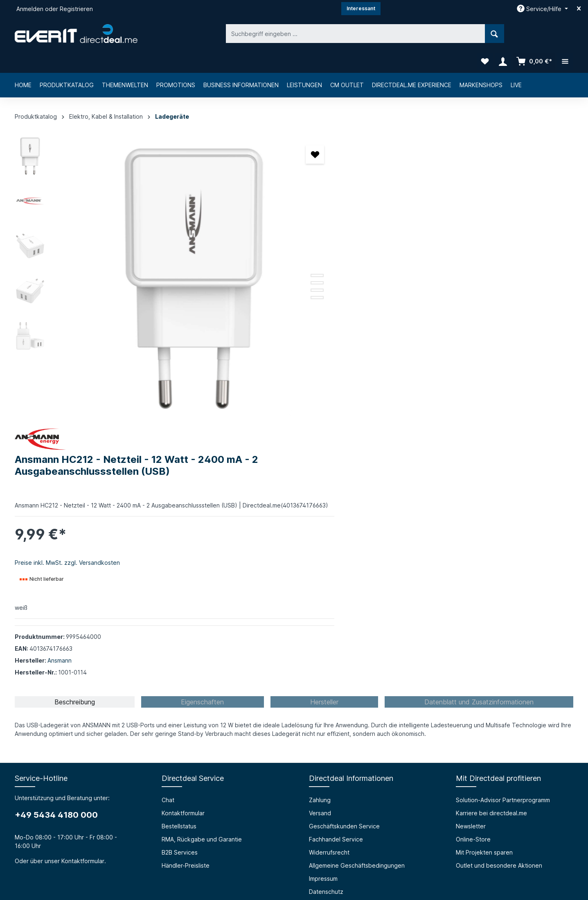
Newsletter (471, 552)
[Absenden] (517, 784)
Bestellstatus (179, 552)
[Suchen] (424, 33)
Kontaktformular (83, 587)
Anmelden (30, 9)
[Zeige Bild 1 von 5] (269, 245)
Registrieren (76, 9)
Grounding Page (184, 736)
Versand (320, 539)
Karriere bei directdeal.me (491, 539)
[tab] (75, 428)
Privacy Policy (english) (341, 630)
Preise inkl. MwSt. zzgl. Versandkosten (355, 255)
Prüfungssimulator (186, 710)
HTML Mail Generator (191, 723)
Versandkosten (380, 874)
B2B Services (180, 578)
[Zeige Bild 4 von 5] (269, 267)
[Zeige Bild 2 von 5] (269, 253)
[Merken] (267, 132)
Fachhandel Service (336, 565)
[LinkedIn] (315, 848)
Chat (168, 526)
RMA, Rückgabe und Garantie (202, 565)
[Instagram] (294, 848)
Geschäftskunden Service (344, 552)
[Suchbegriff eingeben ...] (285, 33)
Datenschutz (326, 617)
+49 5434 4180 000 (56, 541)
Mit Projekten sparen (484, 578)
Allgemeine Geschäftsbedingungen (357, 591)
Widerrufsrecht (329, 578)
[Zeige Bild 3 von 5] (269, 260)
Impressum (323, 604)
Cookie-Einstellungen (338, 644)
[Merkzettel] (485, 34)
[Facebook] (273, 848)
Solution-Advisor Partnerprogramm (503, 526)
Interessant (361, 8)
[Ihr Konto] (503, 34)
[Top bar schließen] (579, 9)
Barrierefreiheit (182, 697)
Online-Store (473, 565)
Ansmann (347, 353)
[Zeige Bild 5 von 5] (269, 275)
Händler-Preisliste (186, 591)
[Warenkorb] (534, 34)
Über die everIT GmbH (46, 697)
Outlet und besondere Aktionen (499, 591)
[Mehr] (565, 34)
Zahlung (320, 526)
